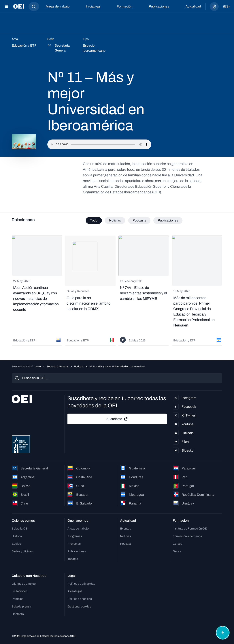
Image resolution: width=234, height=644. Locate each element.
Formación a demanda (187, 536)
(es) (226, 6)
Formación (125, 6)
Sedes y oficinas (22, 551)
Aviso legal (75, 591)
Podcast (79, 367)
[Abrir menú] (7, 7)
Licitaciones (20, 591)
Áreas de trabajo (58, 6)
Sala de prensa (21, 606)
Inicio (38, 367)
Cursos (177, 544)
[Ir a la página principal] (19, 6)
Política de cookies (80, 599)
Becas (177, 551)
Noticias (126, 536)
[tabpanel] (117, 291)
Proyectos (74, 544)
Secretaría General (57, 367)
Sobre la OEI (20, 529)
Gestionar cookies (79, 606)
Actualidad (193, 6)
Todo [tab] (94, 220)
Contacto (18, 614)
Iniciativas (93, 6)
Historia (17, 536)
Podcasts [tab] (139, 220)
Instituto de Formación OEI (190, 529)
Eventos (126, 529)
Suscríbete (117, 419)
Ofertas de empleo (24, 584)
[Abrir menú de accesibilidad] (223, 633)
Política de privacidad (81, 584)
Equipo (16, 544)
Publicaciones (159, 6)
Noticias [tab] (115, 220)
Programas (75, 536)
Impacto (73, 559)
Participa (18, 599)
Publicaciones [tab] (168, 220)
